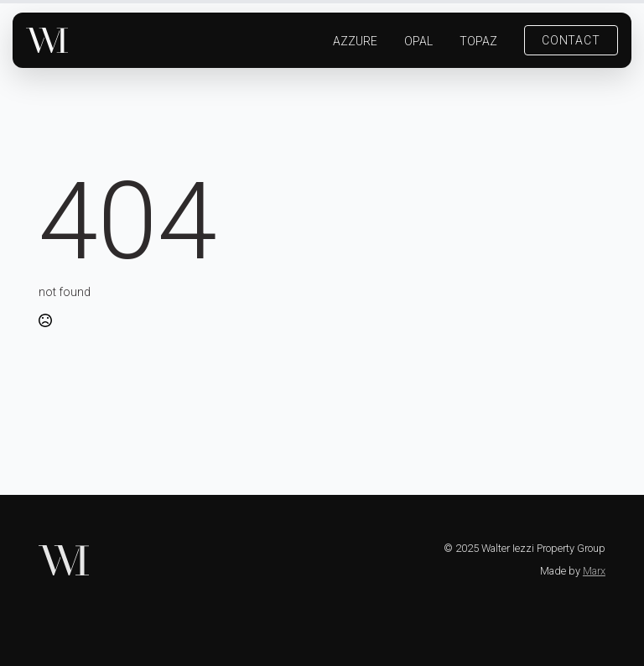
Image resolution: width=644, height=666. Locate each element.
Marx (594, 571)
